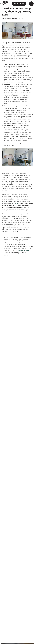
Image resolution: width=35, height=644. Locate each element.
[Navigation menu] (31, 4)
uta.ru (10, 240)
